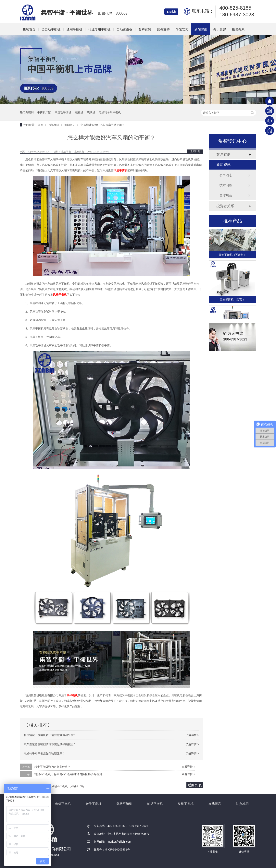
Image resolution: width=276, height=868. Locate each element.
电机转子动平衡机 (110, 112)
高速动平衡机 (63, 112)
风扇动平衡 (77, 786)
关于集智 (220, 29)
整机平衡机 (186, 804)
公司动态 (226, 175)
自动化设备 (124, 29)
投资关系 (238, 29)
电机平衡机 (63, 804)
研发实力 (182, 29)
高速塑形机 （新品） (232, 300)
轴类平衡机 (155, 804)
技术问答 (226, 185)
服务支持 (163, 29)
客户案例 (145, 29)
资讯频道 (54, 125)
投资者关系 (225, 206)
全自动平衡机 (51, 29)
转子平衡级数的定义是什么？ (52, 767)
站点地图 (242, 804)
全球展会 (226, 195)
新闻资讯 (201, 29)
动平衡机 (72, 695)
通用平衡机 (74, 29)
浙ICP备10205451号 (117, 850)
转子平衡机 (94, 804)
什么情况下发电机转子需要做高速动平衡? (49, 735)
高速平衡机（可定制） (232, 255)
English (171, 12)
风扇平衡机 (120, 170)
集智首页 (29, 29)
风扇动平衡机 (60, 786)
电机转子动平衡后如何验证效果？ (44, 754)
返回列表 (195, 151)
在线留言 (215, 804)
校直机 (79, 112)
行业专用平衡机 (99, 29)
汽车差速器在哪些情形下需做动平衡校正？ (50, 744)
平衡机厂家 (44, 112)
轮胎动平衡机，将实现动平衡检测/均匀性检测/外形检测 (68, 774)
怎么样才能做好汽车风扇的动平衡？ (103, 125)
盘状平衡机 (124, 804)
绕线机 (91, 112)
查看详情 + (188, 767)
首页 (41, 125)
